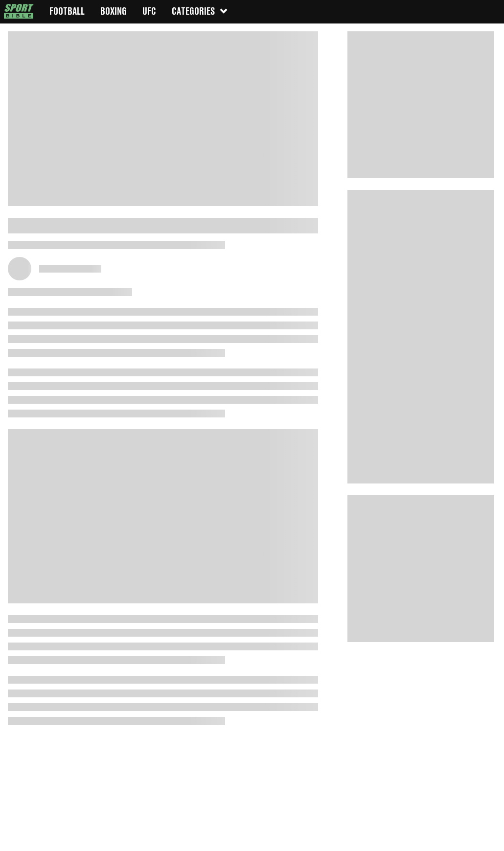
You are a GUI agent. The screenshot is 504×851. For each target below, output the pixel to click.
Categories (200, 11)
